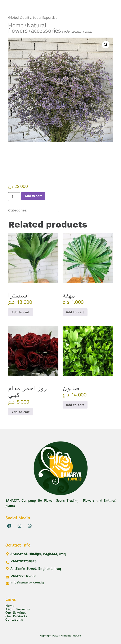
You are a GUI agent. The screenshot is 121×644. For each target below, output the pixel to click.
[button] (106, 45)
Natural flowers (27, 28)
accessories (46, 30)
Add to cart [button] (21, 312)
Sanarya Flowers (30, 9)
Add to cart (33, 196)
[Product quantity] (14, 197)
